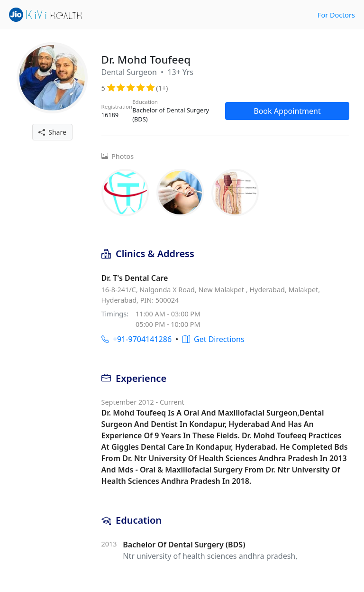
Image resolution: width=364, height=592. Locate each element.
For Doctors (336, 15)
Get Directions (214, 339)
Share (52, 132)
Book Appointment (287, 111)
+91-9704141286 (136, 339)
